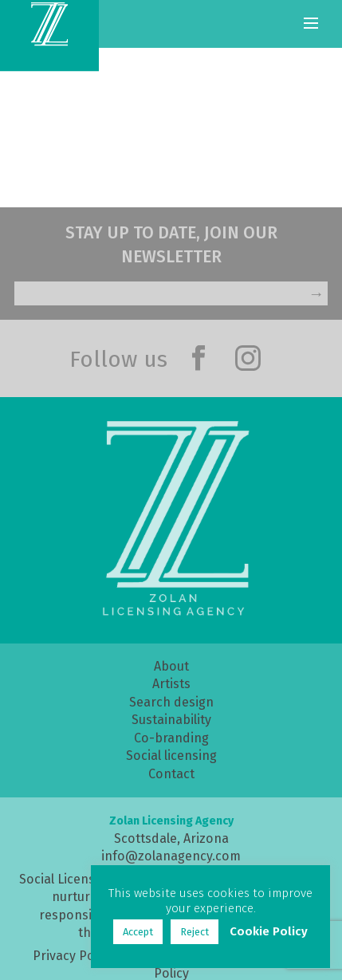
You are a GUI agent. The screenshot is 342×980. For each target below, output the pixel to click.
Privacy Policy (73, 956)
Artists (171, 684)
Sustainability (171, 720)
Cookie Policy (269, 931)
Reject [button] (195, 932)
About (171, 666)
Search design (171, 702)
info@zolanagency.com (171, 856)
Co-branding (171, 738)
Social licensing (171, 756)
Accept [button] (138, 932)
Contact (171, 774)
